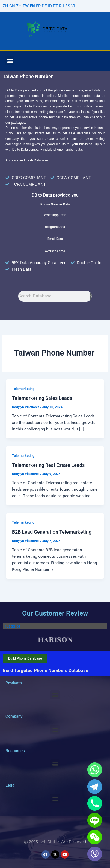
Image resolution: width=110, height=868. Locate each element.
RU (62, 6)
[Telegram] (95, 787)
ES (68, 6)
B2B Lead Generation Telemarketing (52, 532)
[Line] (95, 820)
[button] (10, 61)
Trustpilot (11, 626)
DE (44, 6)
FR (38, 6)
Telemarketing (23, 389)
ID (50, 6)
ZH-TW (22, 6)
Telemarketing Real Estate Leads (48, 465)
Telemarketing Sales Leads (42, 398)
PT (55, 6)
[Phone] (95, 803)
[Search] (91, 296)
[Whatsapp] (95, 770)
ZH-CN (9, 6)
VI (73, 6)
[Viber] (95, 854)
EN (32, 6)
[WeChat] (95, 837)
